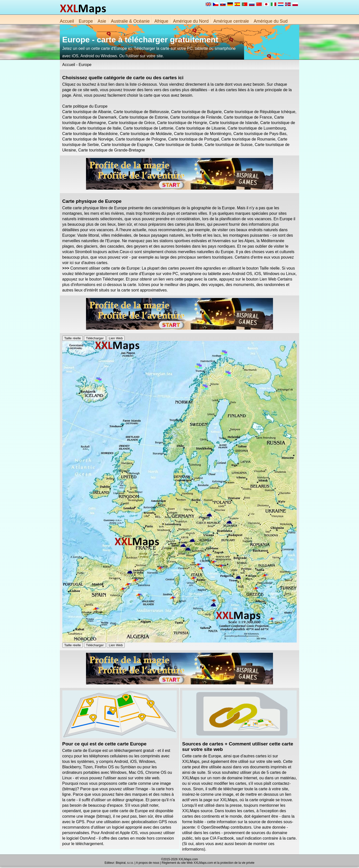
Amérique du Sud (271, 21)
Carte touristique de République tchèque (260, 112)
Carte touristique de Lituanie (200, 128)
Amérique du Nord (191, 21)
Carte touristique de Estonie (143, 117)
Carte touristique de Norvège (88, 139)
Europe (86, 21)
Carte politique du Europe (85, 106)
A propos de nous (147, 863)
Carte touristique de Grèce (132, 123)
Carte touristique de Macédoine (90, 134)
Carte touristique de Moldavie (146, 134)
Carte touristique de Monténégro (203, 134)
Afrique (161, 21)
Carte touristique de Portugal (194, 139)
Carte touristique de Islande (234, 123)
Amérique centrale (231, 21)
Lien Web (116, 338)
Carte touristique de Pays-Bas (260, 134)
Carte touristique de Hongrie (182, 123)
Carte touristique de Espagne (127, 145)
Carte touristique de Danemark (90, 117)
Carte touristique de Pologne (141, 139)
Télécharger (95, 338)
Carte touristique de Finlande (196, 117)
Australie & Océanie (130, 21)
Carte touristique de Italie (99, 128)
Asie (102, 21)
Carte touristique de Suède (179, 145)
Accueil (67, 21)
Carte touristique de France (248, 117)
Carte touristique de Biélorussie (141, 112)
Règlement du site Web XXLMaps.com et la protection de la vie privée (208, 863)
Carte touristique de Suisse (229, 145)
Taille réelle (73, 338)
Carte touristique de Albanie (87, 112)
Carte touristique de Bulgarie (196, 112)
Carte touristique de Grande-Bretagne (112, 150)
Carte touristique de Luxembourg (257, 128)
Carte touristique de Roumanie (248, 139)
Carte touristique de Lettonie (148, 128)
